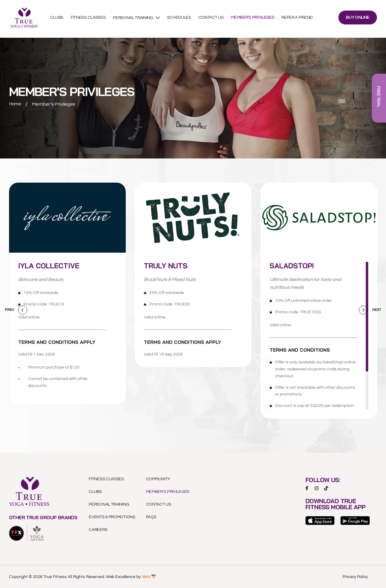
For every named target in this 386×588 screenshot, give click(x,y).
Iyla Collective (52, 265)
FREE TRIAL (378, 98)
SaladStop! (295, 265)
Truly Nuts (169, 265)
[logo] (16, 533)
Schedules (182, 19)
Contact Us (214, 19)
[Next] (363, 310)
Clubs (59, 19)
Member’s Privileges (255, 19)
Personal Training (136, 19)
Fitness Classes (90, 19)
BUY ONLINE (358, 19)
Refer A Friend (300, 19)
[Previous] (23, 310)
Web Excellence (121, 577)
